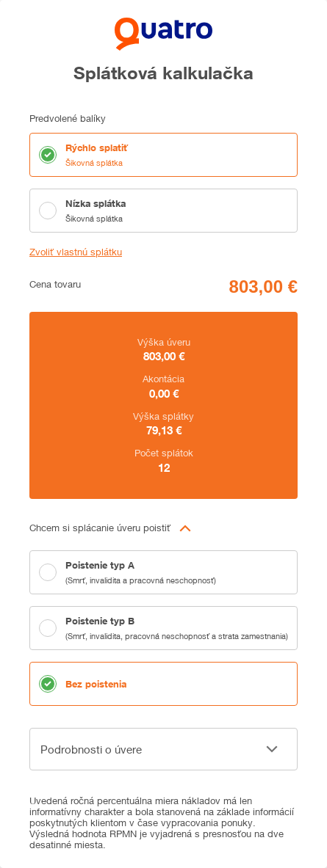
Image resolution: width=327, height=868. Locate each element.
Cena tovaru (55, 284)
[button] (163, 528)
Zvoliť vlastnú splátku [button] (76, 252)
